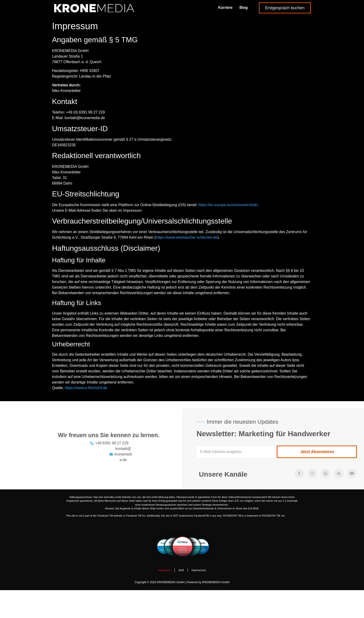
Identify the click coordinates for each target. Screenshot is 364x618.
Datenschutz (199, 570)
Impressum (165, 570)
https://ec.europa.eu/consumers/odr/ (228, 205)
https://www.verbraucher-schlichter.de (187, 237)
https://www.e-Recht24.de (86, 388)
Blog (244, 8)
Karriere (225, 8)
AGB (181, 570)
